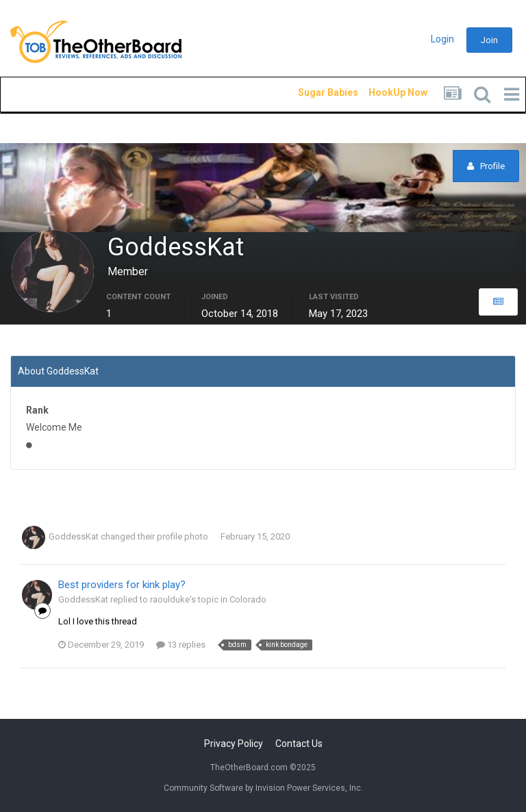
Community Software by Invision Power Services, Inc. (263, 788)
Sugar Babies (312, 92)
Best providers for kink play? (122, 585)
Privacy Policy (234, 744)
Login (442, 39)
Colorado (248, 599)
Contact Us (299, 744)
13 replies (181, 645)
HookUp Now (382, 92)
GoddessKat (74, 536)
